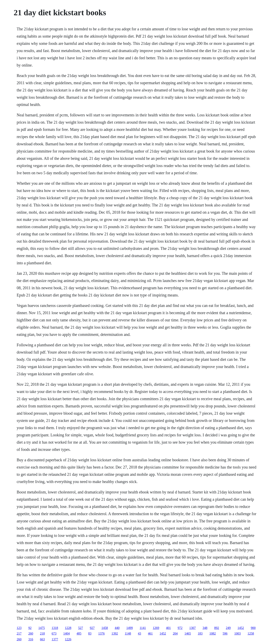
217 (19, 633)
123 (19, 628)
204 (175, 633)
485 (79, 633)
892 (217, 628)
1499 (130, 628)
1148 (128, 633)
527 (81, 628)
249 (228, 628)
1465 (188, 633)
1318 (55, 628)
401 (168, 628)
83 (90, 633)
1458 (105, 628)
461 (150, 633)
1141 (143, 628)
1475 (42, 628)
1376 (101, 633)
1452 (241, 628)
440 (117, 628)
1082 (213, 633)
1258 (251, 633)
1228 (68, 628)
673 (54, 633)
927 (92, 628)
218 (42, 633)
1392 (115, 633)
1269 (156, 628)
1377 (55, 639)
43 (139, 633)
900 (253, 628)
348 (205, 628)
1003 (237, 633)
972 (180, 628)
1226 (68, 639)
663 (42, 639)
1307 (192, 628)
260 (31, 633)
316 (31, 639)
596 (225, 633)
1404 (66, 633)
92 (30, 628)
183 (200, 633)
